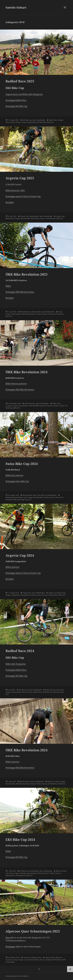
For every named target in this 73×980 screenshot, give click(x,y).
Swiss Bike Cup (42, 495)
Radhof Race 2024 (20, 651)
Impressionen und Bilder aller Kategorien (24, 94)
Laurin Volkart (29, 960)
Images (61, 120)
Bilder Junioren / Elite (15, 190)
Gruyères (9, 406)
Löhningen (23, 873)
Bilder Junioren (12, 567)
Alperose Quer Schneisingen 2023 (33, 931)
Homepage (10, 946)
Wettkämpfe (41, 120)
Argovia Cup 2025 (20, 178)
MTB (7, 122)
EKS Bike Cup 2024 (20, 840)
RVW (49, 122)
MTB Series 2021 (43, 873)
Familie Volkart (16, 7)
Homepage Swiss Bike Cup (17, 481)
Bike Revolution (26, 312)
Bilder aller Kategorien (16, 664)
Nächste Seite (70, 969)
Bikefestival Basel (12, 497)
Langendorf (15, 595)
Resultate (10, 202)
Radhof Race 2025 (20, 81)
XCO (52, 122)
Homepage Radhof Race (16, 100)
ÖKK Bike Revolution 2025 (27, 274)
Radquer (34, 957)
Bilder (51, 120)
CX (61, 957)
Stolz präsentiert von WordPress (17, 976)
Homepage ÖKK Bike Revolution (20, 292)
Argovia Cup (24, 216)
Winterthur (60, 692)
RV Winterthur (42, 122)
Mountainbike (34, 216)
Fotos (55, 120)
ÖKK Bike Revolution (28, 314)
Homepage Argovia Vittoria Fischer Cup (23, 196)
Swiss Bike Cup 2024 (22, 464)
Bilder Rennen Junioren (16, 384)
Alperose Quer (50, 957)
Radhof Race (32, 122)
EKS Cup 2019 (55, 690)
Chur (53, 782)
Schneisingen (10, 962)
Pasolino (12, 122)
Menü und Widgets (65, 10)
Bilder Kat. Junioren (14, 475)
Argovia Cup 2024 (20, 555)
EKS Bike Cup (27, 120)
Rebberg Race (10, 875)
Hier (8, 938)
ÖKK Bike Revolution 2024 (27, 372)
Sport (34, 120)
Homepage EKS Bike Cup (16, 106)
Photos (18, 122)
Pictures (24, 122)
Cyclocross (27, 957)
